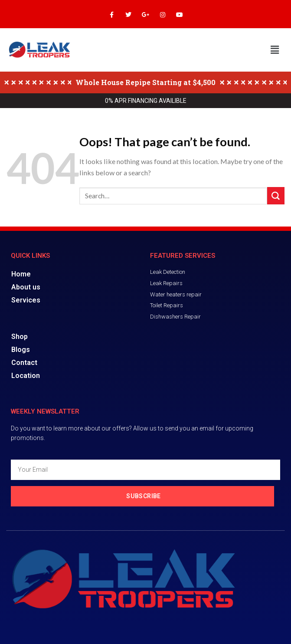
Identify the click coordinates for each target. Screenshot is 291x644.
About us (26, 287)
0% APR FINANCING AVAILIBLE (146, 101)
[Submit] (276, 196)
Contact (24, 363)
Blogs (21, 350)
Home (21, 274)
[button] (275, 50)
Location (26, 376)
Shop (20, 337)
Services (26, 300)
